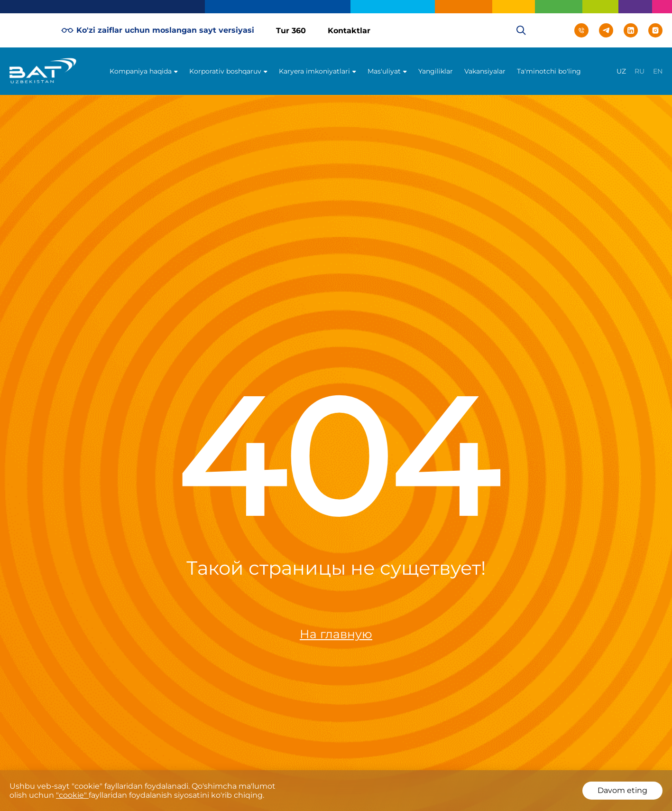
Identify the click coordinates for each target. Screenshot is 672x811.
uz (621, 71)
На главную (336, 634)
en (658, 71)
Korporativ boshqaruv (225, 71)
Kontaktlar (349, 31)
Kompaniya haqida (141, 71)
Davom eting (622, 790)
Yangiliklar (436, 71)
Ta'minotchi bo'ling (549, 71)
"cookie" (72, 795)
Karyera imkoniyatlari (314, 71)
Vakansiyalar (485, 71)
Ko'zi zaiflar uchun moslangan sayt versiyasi (158, 30)
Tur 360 (291, 31)
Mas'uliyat (384, 71)
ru (640, 71)
